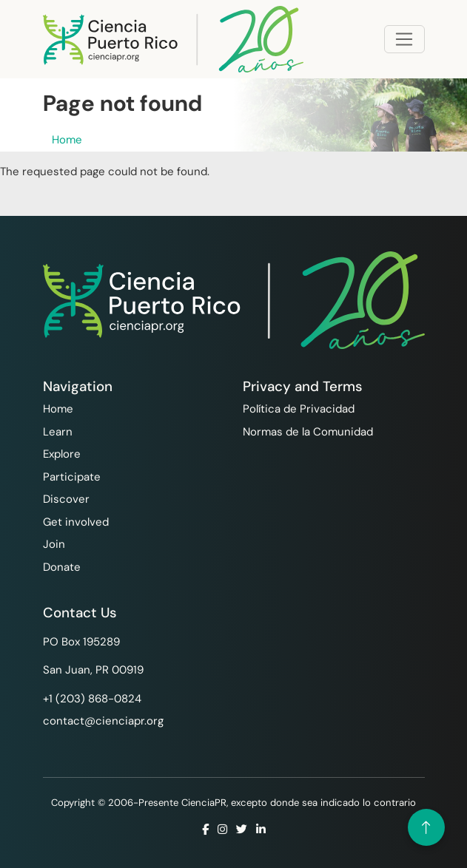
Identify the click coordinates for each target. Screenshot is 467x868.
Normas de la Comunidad (308, 432)
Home (67, 140)
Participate (72, 477)
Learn (58, 432)
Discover (66, 499)
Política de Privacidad (299, 409)
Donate (62, 567)
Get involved (76, 522)
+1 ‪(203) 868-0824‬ (92, 699)
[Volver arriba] (426, 827)
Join (54, 544)
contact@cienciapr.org (103, 721)
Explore (62, 454)
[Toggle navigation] (404, 39)
